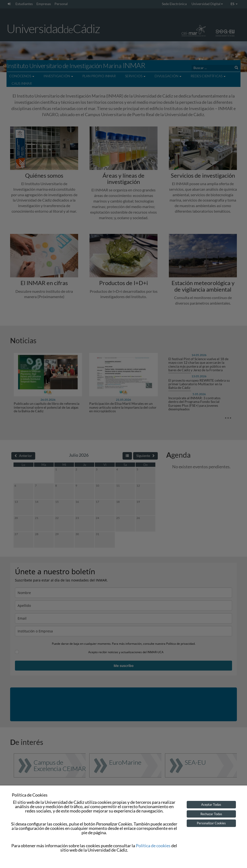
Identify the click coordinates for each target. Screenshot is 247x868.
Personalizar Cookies (211, 823)
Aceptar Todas (211, 805)
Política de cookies (153, 846)
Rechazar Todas (211, 814)
